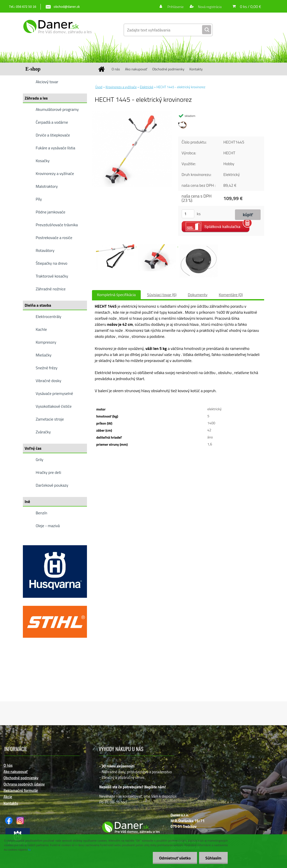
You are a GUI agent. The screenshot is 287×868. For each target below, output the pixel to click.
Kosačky (43, 161)
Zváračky (43, 432)
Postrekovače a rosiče (54, 238)
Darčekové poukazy (52, 485)
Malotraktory (47, 186)
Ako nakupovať (136, 69)
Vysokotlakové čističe (54, 406)
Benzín (41, 513)
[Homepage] (103, 69)
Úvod (99, 87)
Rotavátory (45, 250)
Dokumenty (198, 295)
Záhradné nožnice (51, 289)
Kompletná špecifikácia (116, 295)
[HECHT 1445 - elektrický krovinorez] (132, 113)
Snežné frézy (47, 368)
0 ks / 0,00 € (251, 7)
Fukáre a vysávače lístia (55, 148)
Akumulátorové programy (57, 109)
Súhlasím (213, 858)
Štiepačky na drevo (52, 263)
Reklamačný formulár (21, 790)
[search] (207, 30)
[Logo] (57, 30)
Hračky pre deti (48, 472)
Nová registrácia (209, 7)
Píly (39, 199)
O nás (116, 69)
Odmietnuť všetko (175, 858)
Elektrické (147, 87)
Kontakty (196, 69)
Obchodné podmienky (168, 69)
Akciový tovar (47, 82)
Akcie (8, 797)
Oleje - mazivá (48, 526)
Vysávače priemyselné (54, 393)
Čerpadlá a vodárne (52, 122)
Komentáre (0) (231, 295)
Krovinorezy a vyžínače (55, 173)
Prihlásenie (176, 7)
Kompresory (46, 342)
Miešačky (44, 355)
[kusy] (188, 214)
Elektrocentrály (49, 316)
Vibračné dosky (49, 381)
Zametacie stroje (50, 419)
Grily (39, 460)
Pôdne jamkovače (51, 212)
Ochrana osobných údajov (24, 784)
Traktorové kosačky (52, 276)
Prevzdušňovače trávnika (57, 225)
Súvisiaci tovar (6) (162, 295)
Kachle (41, 329)
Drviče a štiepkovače (53, 135)
